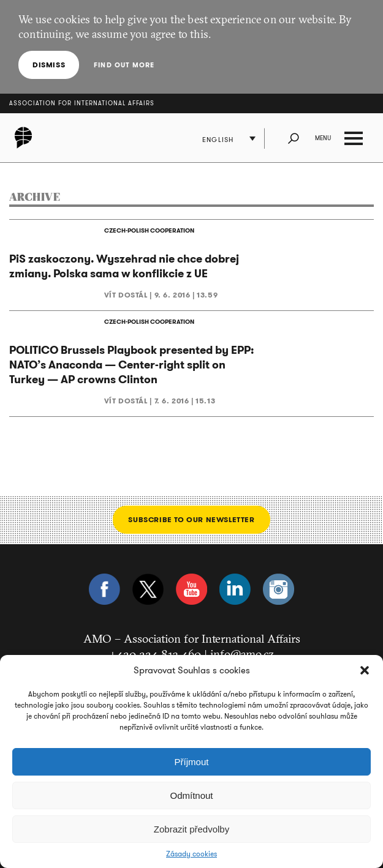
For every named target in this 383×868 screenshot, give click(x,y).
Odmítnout (191, 795)
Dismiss (49, 65)
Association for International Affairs (82, 103)
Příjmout (192, 762)
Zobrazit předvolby (191, 829)
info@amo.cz (242, 654)
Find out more (124, 65)
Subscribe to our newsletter (191, 519)
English (218, 140)
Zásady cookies (191, 854)
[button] (365, 670)
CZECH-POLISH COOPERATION (149, 230)
